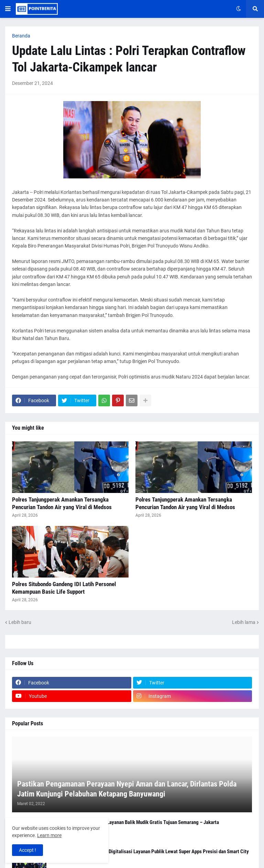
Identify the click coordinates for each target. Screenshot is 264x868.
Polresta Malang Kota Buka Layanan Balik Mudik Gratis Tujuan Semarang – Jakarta (135, 822)
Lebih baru (20, 622)
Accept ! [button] (27, 850)
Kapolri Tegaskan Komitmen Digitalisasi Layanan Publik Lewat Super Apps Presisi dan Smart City (150, 851)
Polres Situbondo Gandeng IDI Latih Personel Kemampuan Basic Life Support (64, 588)
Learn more (49, 835)
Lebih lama (244, 622)
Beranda (21, 36)
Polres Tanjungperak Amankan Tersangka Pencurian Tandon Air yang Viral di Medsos (62, 503)
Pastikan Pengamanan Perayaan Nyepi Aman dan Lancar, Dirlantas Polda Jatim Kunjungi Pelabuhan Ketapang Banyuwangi (127, 789)
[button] (8, 9)
